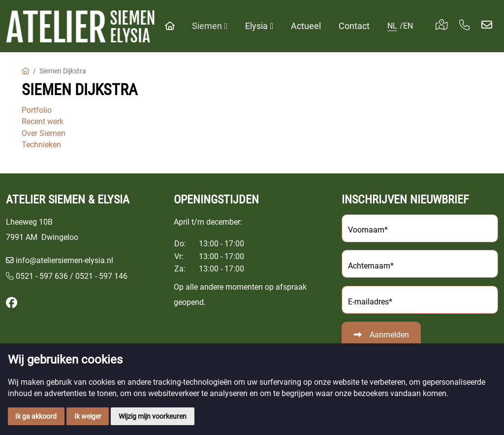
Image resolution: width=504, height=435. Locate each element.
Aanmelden (389, 335)
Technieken (41, 145)
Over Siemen (44, 133)
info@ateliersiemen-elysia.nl (64, 260)
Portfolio (37, 110)
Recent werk (43, 121)
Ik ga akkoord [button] (36, 416)
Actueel (306, 26)
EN (408, 26)
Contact (354, 26)
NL (392, 26)
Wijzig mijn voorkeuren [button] (153, 416)
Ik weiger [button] (88, 416)
